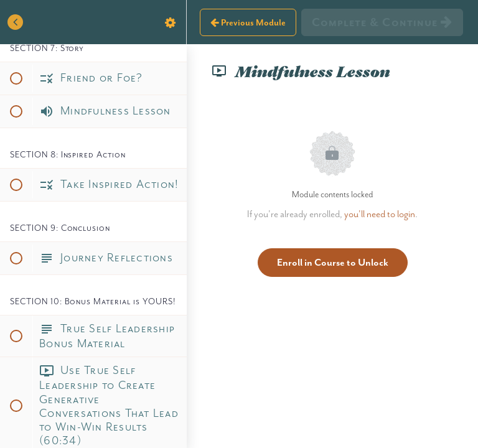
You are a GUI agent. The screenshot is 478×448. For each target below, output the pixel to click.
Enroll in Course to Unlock (333, 262)
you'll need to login (380, 214)
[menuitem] (171, 22)
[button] (16, 22)
